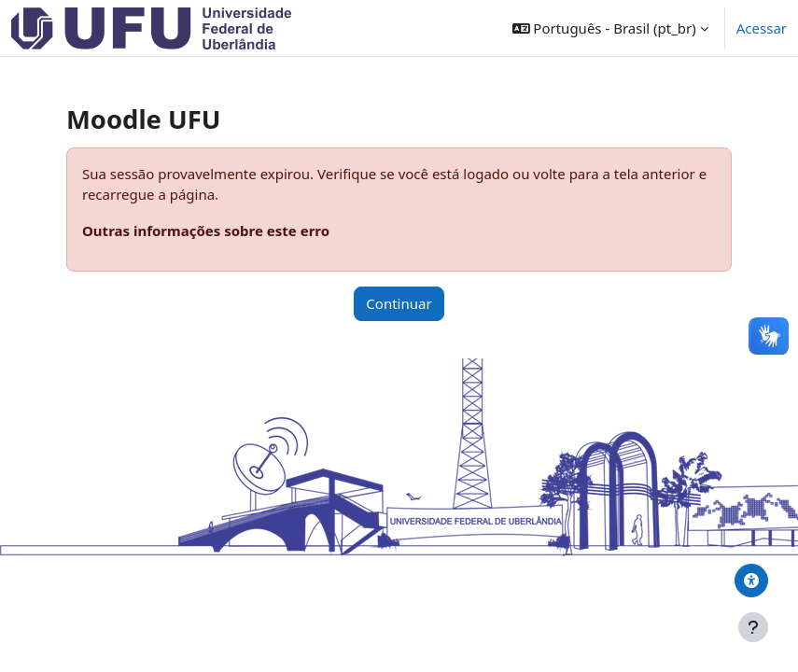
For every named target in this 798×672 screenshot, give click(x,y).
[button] (610, 28)
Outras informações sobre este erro (206, 231)
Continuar (399, 303)
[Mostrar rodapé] (753, 627)
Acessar (762, 28)
